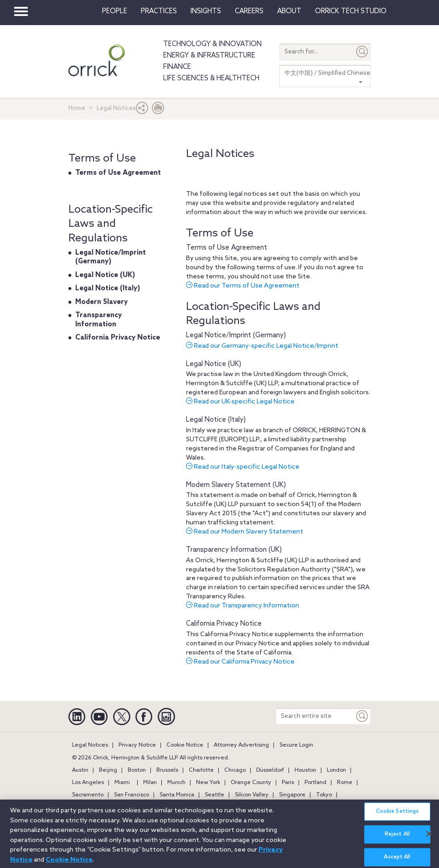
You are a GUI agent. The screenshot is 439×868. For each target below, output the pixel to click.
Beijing (108, 770)
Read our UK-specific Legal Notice (240, 402)
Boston (137, 770)
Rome (345, 783)
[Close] (429, 838)
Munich (176, 783)
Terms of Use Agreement (227, 248)
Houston (305, 770)
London (336, 770)
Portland (315, 783)
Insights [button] (206, 11)
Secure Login (296, 745)
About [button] (289, 11)
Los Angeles (88, 783)
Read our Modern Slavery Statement (245, 532)
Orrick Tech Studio (351, 11)
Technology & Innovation (212, 44)
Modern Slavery (101, 302)
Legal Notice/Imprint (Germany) (236, 335)
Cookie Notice (185, 745)
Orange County (251, 783)
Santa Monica (177, 795)
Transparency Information (98, 320)
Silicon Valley (252, 795)
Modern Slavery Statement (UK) (236, 485)
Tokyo (324, 795)
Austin (80, 770)
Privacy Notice (137, 745)
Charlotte (201, 770)
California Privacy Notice (224, 624)
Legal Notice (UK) (214, 364)
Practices (159, 11)
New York (208, 783)
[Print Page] (158, 110)
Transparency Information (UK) (234, 550)
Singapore (292, 795)
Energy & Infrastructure (209, 56)
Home (77, 108)
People (115, 11)
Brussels (167, 770)
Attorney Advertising (241, 745)
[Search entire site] (315, 716)
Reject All (397, 839)
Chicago (235, 770)
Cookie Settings (398, 816)
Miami (122, 783)
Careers (249, 11)
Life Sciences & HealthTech (211, 78)
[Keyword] (362, 716)
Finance (177, 67)
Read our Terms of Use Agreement (243, 286)
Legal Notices (90, 745)
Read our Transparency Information (243, 606)
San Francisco (132, 795)
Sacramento (88, 795)
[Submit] (362, 52)
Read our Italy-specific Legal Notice (243, 467)
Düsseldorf (270, 770)
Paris (288, 783)
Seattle (214, 795)
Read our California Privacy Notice (240, 662)
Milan (150, 783)
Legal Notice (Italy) (216, 420)
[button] (142, 110)
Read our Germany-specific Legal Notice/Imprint (262, 346)
